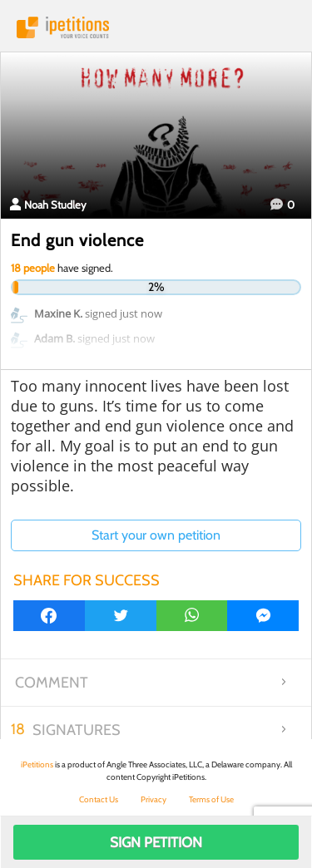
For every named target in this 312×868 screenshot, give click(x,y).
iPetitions (156, 27)
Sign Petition (156, 842)
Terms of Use (211, 799)
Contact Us (99, 799)
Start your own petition (156, 535)
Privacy (154, 799)
